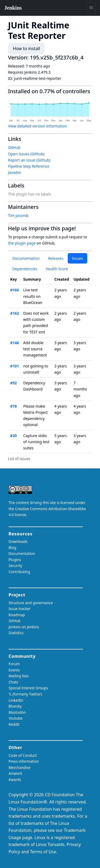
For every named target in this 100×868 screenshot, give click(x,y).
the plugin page (22, 243)
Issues (77, 258)
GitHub (14, 147)
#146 (15, 343)
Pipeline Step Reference (29, 166)
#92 (13, 383)
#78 (13, 406)
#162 (15, 313)
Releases (56, 258)
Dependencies (25, 269)
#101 (15, 366)
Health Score (57, 269)
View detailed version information (37, 126)
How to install (26, 48)
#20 (13, 436)
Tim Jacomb (18, 215)
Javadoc (15, 172)
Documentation (26, 258)
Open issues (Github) (26, 154)
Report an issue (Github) (29, 160)
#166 (15, 290)
